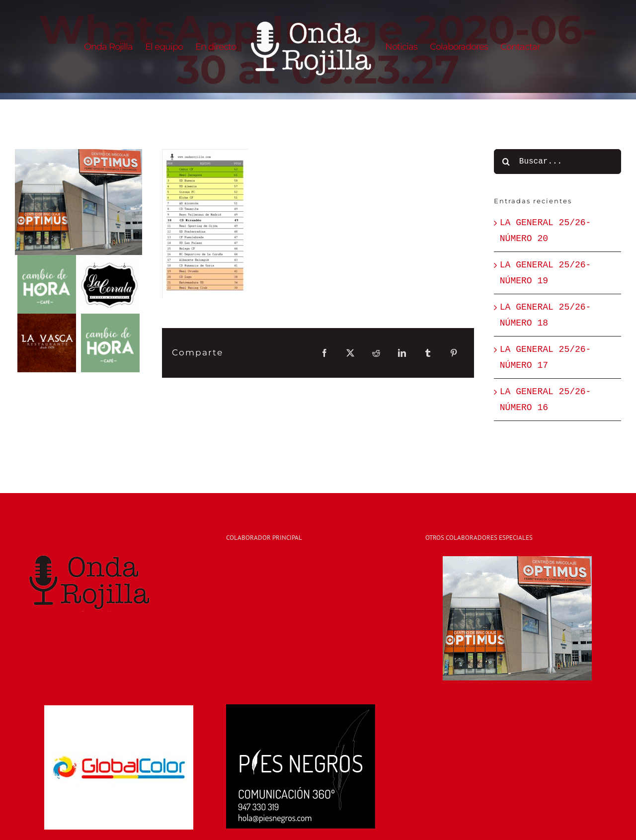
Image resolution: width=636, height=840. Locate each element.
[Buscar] (506, 162)
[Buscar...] (557, 162)
